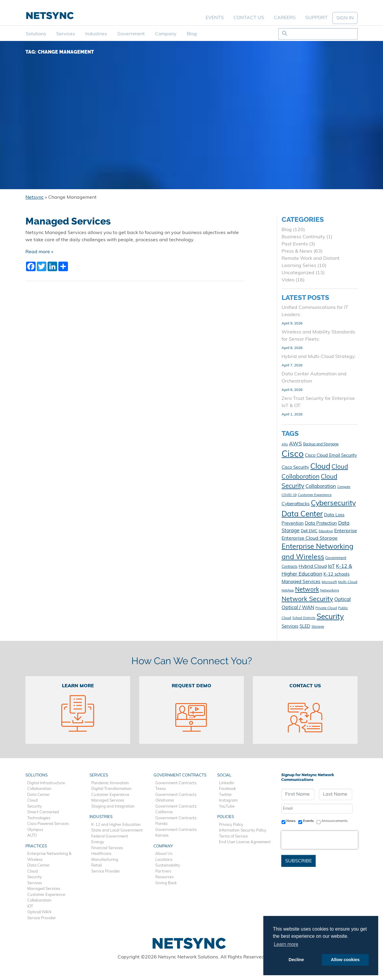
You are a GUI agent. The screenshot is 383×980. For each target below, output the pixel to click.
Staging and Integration (113, 807)
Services (66, 34)
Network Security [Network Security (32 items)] (307, 599)
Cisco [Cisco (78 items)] (293, 455)
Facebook (228, 789)
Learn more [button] (286, 944)
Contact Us (249, 18)
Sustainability (168, 866)
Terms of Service (233, 836)
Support (316, 18)
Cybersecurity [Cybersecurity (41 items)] (333, 503)
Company (166, 34)
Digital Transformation (111, 789)
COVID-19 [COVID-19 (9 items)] (289, 495)
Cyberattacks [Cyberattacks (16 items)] (296, 504)
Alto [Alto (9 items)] (285, 445)
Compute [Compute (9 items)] (344, 487)
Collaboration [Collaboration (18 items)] (321, 487)
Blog (192, 34)
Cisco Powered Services (48, 824)
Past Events (295, 244)
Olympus (35, 830)
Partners (163, 871)
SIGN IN (345, 18)
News (291, 821)
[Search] (324, 34)
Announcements (335, 821)
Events (215, 18)
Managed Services (68, 221)
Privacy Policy (231, 825)
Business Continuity (303, 237)
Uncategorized (298, 273)
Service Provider (42, 918)
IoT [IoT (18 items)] (331, 567)
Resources (164, 877)
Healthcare (101, 854)
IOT (30, 907)
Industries (96, 34)
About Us (164, 854)
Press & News (297, 251)
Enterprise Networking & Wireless (49, 857)
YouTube (227, 807)
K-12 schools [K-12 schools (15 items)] (336, 575)
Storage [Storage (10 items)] (318, 627)
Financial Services (107, 848)
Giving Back (166, 883)
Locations (164, 860)
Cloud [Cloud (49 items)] (320, 467)
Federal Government (110, 836)
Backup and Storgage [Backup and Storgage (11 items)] (321, 445)
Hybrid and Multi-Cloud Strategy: (319, 357)
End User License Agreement (245, 842)
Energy (98, 842)
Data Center (38, 795)
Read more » (39, 252)
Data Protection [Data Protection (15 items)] (321, 524)
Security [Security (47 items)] (330, 617)
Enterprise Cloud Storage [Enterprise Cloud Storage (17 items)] (310, 538)
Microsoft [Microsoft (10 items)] (329, 582)
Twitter (225, 795)
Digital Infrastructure (46, 783)
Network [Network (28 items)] (307, 590)
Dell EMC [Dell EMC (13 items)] (309, 531)
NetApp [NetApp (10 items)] (288, 591)
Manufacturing (105, 860)
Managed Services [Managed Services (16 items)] (301, 582)
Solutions (36, 34)
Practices (36, 846)
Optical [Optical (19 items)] (342, 600)
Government (131, 34)
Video (288, 280)
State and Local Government (117, 830)
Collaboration (39, 789)
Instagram (228, 801)
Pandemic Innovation (110, 783)
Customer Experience (46, 895)
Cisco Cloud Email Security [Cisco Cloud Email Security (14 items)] (331, 456)
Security (35, 807)
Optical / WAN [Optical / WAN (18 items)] (298, 608)
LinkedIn (227, 783)
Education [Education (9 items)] (326, 531)
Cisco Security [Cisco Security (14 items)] (295, 468)
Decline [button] (296, 960)
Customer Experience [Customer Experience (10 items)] (315, 495)
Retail (96, 866)
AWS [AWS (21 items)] (295, 444)
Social (224, 775)
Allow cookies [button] (345, 960)
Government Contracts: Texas (176, 786)
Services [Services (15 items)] (290, 627)
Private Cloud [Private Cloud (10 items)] (326, 608)
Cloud (32, 801)
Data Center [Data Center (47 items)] (302, 514)
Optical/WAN (39, 912)
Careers (285, 18)
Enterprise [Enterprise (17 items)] (346, 531)
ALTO (32, 836)
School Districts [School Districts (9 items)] (304, 618)
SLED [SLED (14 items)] (305, 627)
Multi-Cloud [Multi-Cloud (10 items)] (348, 582)
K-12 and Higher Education (116, 825)
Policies (226, 817)
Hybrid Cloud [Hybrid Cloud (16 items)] (313, 567)
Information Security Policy (243, 830)
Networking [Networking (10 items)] (330, 591)
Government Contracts (180, 775)
